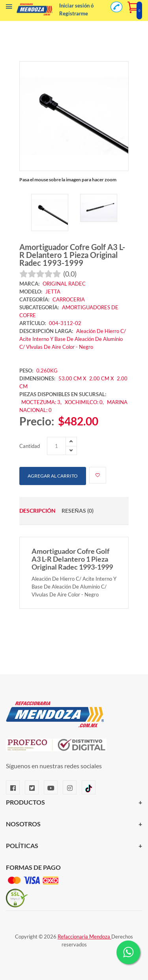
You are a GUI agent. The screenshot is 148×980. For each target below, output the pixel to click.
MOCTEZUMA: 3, (42, 402)
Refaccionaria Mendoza (84, 937)
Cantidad (30, 446)
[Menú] (9, 8)
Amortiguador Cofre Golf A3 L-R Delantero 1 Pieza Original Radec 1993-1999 (72, 255)
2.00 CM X (102, 378)
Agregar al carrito (53, 476)
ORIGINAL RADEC (64, 284)
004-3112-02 (65, 323)
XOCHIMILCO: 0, (85, 402)
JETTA (53, 292)
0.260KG (47, 371)
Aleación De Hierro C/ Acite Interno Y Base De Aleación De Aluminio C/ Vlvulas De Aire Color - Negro (73, 339)
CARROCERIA (69, 299)
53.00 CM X (72, 378)
